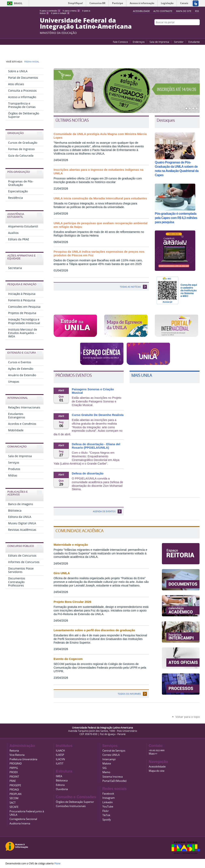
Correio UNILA (111, 755)
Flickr (193, 30)
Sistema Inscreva (113, 777)
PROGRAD (16, 764)
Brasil (18, 3)
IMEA (59, 776)
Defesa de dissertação (88, 473)
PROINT (14, 777)
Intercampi (109, 759)
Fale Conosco (120, 42)
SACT (13, 803)
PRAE (13, 781)
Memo (106, 772)
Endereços (139, 42)
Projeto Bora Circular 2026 (72, 602)
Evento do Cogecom (68, 659)
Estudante (194, 42)
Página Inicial (32, 62)
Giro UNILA (62, 573)
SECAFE (14, 807)
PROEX (14, 772)
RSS (197, 11)
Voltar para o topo (188, 717)
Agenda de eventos (104, 511)
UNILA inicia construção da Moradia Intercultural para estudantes (100, 198)
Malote (107, 764)
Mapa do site (184, 11)
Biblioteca (62, 781)
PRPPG (14, 768)
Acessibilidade (157, 767)
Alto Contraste (163, 11)
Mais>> (153, 754)
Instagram (198, 30)
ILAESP (60, 755)
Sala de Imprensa (159, 42)
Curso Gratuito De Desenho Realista (98, 415)
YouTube (183, 30)
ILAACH (60, 751)
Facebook (188, 30)
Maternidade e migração (71, 545)
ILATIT (60, 764)
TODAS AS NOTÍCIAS (130, 287)
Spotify (107, 820)
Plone (57, 863)
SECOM (14, 798)
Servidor (179, 42)
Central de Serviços (114, 751)
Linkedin (108, 802)
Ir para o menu (71, 11)
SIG (104, 768)
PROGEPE (15, 785)
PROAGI (14, 790)
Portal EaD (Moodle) (114, 781)
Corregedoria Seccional (23, 819)
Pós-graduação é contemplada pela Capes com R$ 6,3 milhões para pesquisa (176, 218)
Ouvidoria (62, 789)
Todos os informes (129, 694)
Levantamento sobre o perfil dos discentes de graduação (94, 630)
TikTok (106, 815)
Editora (60, 785)
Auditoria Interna (20, 824)
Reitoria (14, 751)
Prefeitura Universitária (23, 759)
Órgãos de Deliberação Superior (75, 802)
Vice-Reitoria (17, 755)
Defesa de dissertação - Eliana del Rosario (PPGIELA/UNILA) (96, 446)
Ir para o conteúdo (50, 11)
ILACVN (60, 759)
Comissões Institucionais (71, 806)
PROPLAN (15, 794)
